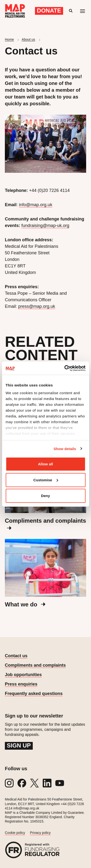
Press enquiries (21, 684)
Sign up (19, 745)
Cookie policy (15, 833)
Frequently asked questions (34, 694)
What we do (25, 604)
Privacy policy (40, 833)
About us (28, 39)
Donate (49, 11)
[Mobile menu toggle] (83, 11)
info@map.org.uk (36, 205)
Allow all (46, 464)
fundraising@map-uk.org (45, 226)
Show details (65, 449)
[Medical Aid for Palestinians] (15, 11)
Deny (45, 496)
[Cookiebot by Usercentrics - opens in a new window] (65, 368)
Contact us (16, 656)
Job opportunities (23, 675)
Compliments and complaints (35, 665)
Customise (46, 480)
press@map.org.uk (37, 306)
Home (9, 39)
